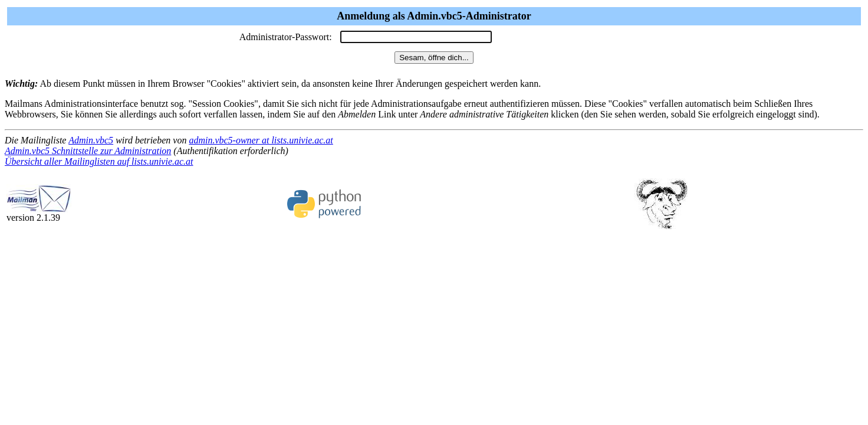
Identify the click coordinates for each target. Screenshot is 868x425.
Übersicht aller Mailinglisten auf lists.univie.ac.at (99, 161)
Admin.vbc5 (91, 140)
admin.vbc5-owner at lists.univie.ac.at (261, 140)
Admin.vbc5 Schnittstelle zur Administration (88, 151)
